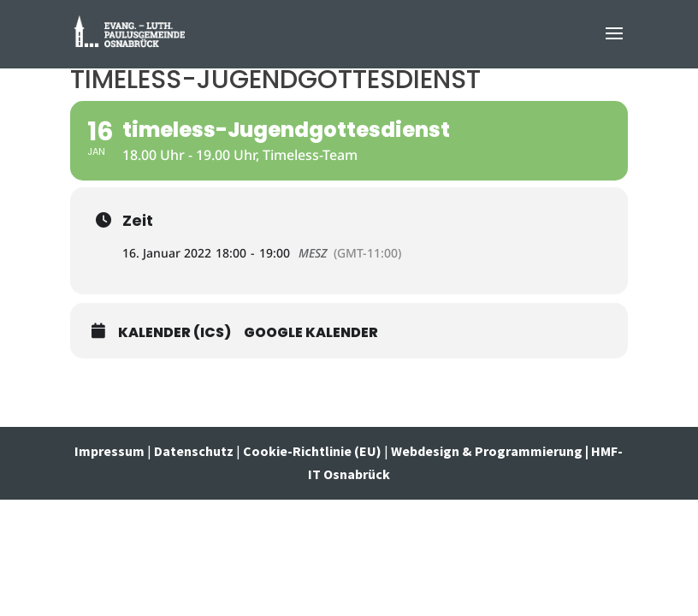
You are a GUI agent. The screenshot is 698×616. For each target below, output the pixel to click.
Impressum (111, 451)
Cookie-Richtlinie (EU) (312, 451)
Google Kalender (311, 333)
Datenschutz (194, 451)
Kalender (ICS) (174, 333)
